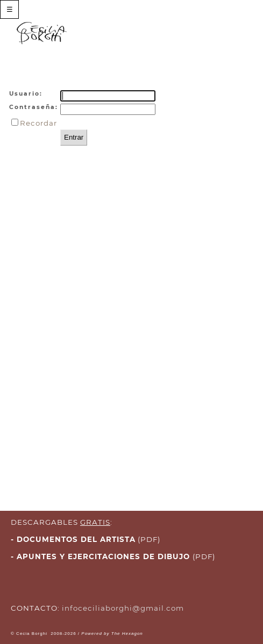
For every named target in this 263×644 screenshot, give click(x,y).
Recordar (38, 123)
